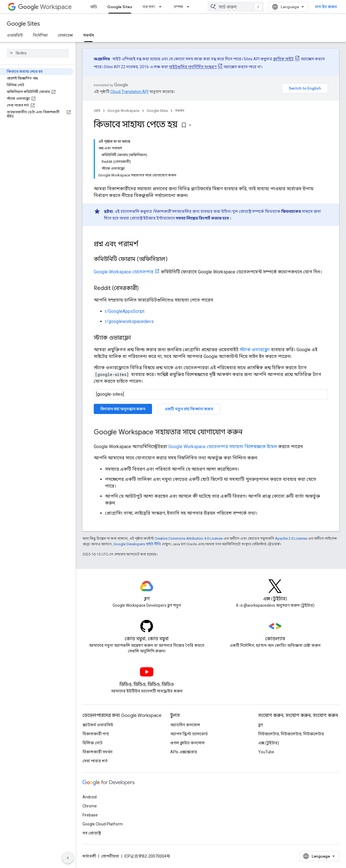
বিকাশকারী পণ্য (96, 734)
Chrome (90, 806)
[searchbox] (38, 53)
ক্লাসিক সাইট (283, 59)
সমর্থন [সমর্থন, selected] (88, 35)
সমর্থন (180, 111)
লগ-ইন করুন (326, 7)
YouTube (266, 752)
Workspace (45, 7)
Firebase (90, 815)
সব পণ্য (149, 7)
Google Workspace (123, 111)
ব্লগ (261, 725)
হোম (97, 111)
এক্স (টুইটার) (269, 743)
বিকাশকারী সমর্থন (98, 752)
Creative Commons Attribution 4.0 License (188, 538)
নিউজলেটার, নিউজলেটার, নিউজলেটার (291, 734)
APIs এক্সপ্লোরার (184, 752)
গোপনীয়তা (110, 856)
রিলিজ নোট (92, 743)
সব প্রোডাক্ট (92, 833)
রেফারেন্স (65, 35)
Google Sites (23, 24)
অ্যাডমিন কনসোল (185, 725)
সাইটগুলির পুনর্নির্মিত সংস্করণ (193, 67)
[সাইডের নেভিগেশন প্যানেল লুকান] (68, 858)
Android (90, 797)
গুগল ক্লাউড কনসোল (187, 743)
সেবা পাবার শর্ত (95, 761)
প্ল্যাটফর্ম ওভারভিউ (98, 725)
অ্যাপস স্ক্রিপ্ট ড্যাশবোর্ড (189, 734)
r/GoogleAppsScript (125, 311)
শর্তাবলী (89, 856)
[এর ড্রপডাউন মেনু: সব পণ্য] (162, 7)
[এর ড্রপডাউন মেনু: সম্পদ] (190, 7)
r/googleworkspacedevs (129, 321)
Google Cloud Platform (103, 824)
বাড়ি (94, 7)
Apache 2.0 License (291, 538)
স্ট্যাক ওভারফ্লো (255, 350)
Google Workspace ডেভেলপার (124, 272)
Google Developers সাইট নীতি (137, 544)
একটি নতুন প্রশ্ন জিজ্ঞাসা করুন (189, 409)
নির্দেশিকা (40, 35)
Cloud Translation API (129, 92)
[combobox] (236, 7)
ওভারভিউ (15, 35)
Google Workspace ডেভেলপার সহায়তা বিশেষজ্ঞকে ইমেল (223, 447)
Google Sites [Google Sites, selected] (120, 7)
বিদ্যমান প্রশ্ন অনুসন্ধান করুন (123, 409)
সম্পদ (178, 7)
